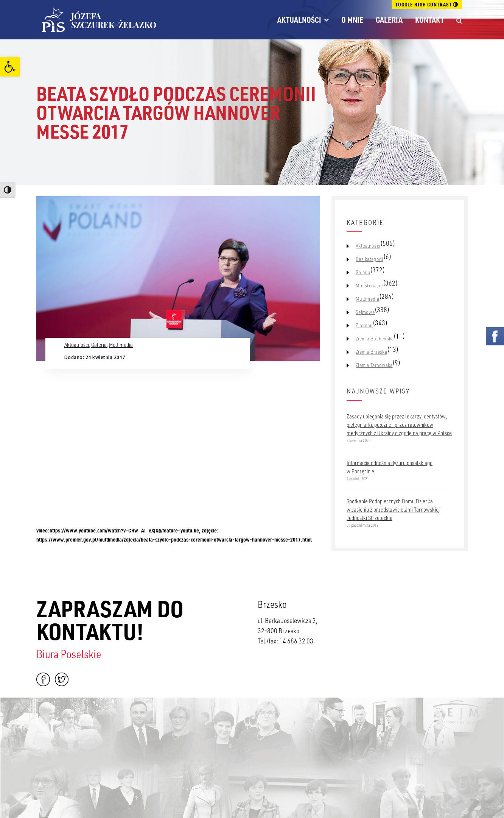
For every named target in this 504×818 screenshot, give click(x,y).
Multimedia (121, 345)
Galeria (389, 20)
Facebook (43, 679)
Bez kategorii (369, 259)
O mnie (352, 20)
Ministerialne (369, 286)
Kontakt (429, 20)
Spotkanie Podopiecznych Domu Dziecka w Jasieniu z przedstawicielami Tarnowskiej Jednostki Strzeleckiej (393, 509)
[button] (10, 67)
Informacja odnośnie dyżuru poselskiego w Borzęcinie (390, 467)
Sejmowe (365, 312)
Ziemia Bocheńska (375, 339)
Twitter (62, 679)
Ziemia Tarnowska (374, 365)
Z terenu (364, 325)
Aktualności (299, 20)
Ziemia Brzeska (371, 352)
